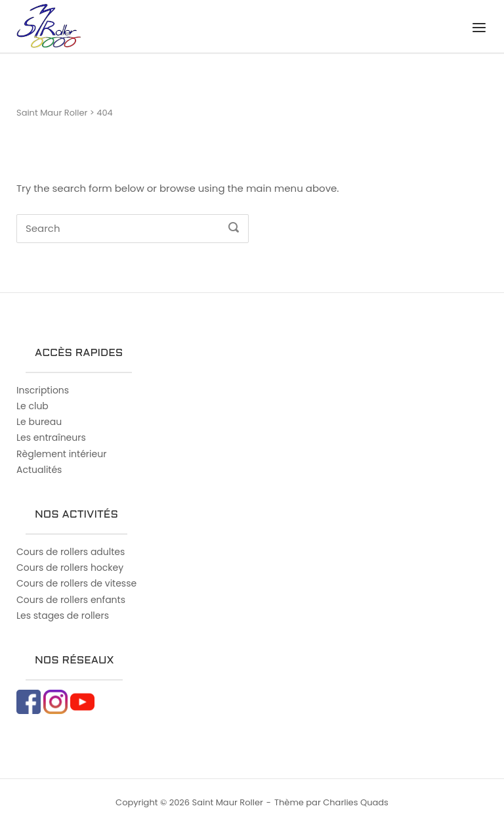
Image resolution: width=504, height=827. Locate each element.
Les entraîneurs (51, 437)
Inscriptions (43, 390)
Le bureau (39, 422)
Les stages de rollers (63, 615)
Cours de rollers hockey (70, 568)
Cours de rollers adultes (71, 552)
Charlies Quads (356, 802)
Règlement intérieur (61, 454)
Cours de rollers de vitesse (76, 583)
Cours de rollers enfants (71, 600)
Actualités (39, 470)
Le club (32, 406)
